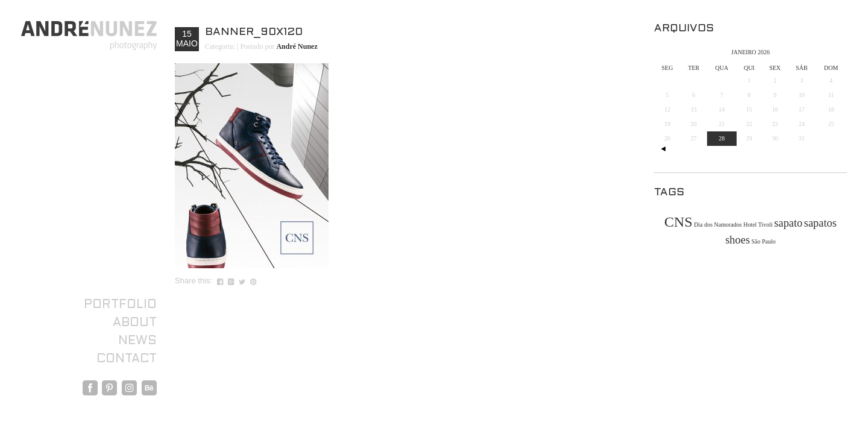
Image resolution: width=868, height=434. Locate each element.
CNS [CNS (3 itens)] (678, 222)
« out (663, 149)
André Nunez (297, 46)
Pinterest (109, 388)
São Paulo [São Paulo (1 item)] (764, 241)
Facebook (90, 388)
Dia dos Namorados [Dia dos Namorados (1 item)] (718, 225)
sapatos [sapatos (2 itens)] (820, 223)
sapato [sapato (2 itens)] (788, 223)
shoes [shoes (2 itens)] (737, 240)
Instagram (129, 388)
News (137, 341)
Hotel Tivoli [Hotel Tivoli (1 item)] (758, 225)
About (135, 323)
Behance (149, 388)
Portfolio (120, 305)
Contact (127, 359)
